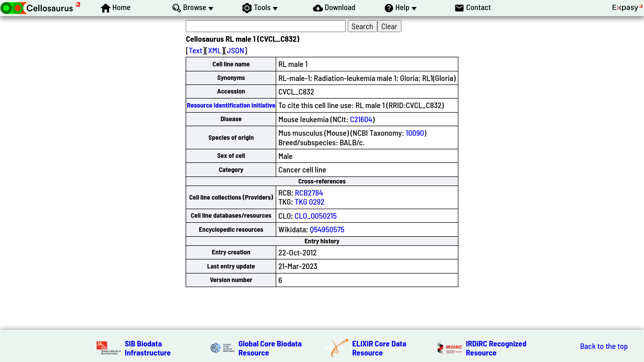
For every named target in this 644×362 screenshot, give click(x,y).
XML (214, 50)
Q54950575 (327, 229)
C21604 (361, 119)
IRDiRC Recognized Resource (496, 348)
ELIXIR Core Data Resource (379, 348)
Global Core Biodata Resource (270, 348)
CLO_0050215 (315, 215)
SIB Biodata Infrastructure (148, 348)
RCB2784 (309, 192)
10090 (415, 132)
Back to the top (604, 346)
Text (195, 50)
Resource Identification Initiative (231, 105)
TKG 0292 (310, 201)
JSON (235, 50)
